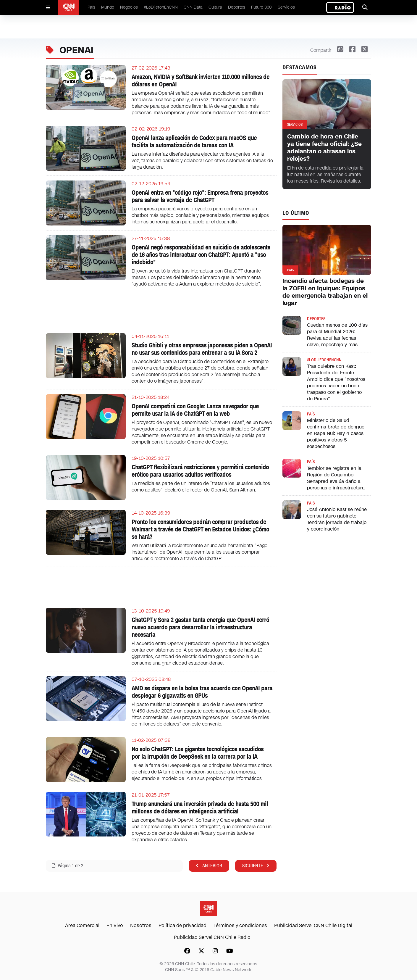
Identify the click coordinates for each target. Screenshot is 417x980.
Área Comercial (82, 925)
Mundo (108, 7)
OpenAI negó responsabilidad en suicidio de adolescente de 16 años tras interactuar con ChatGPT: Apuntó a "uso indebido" (201, 255)
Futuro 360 (261, 7)
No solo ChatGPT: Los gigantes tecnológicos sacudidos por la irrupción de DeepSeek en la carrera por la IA (198, 753)
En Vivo (115, 925)
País (91, 7)
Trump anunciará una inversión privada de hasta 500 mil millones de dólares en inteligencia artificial (200, 808)
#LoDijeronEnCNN (161, 7)
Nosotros (141, 925)
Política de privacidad (182, 925)
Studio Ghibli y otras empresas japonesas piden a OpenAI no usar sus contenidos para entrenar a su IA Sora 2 (202, 349)
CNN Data (193, 7)
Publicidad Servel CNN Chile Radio (212, 937)
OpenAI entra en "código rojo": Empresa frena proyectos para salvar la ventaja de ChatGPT (200, 196)
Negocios (129, 7)
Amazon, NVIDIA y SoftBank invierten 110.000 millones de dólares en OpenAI (201, 81)
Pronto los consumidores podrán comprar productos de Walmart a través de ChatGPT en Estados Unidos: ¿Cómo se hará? (200, 529)
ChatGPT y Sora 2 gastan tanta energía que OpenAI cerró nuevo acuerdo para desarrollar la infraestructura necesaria (200, 627)
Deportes (237, 7)
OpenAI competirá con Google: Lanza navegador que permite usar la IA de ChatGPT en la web (195, 410)
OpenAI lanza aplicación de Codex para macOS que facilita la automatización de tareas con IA (194, 142)
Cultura (215, 7)
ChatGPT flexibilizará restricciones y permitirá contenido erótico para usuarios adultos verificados (200, 471)
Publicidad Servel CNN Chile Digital (313, 925)
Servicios (286, 7)
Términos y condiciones (240, 925)
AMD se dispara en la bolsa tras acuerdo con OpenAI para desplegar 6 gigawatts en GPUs (202, 692)
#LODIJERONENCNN (324, 360)
